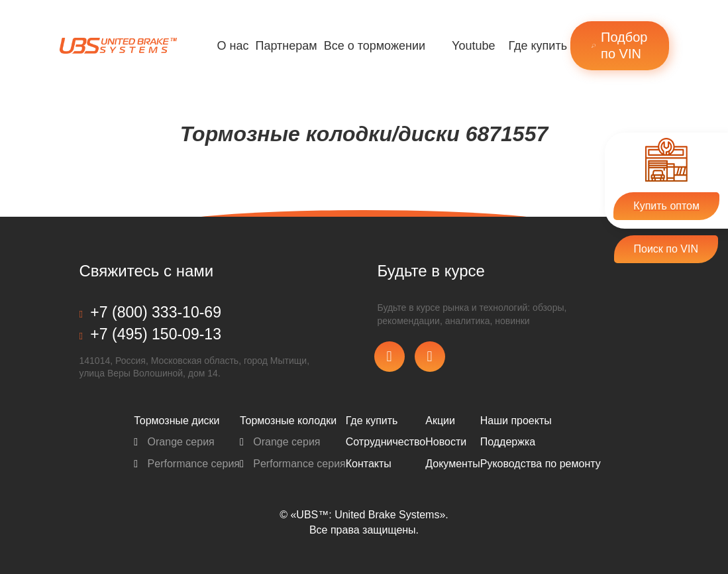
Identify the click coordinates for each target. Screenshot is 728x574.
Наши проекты (516, 421)
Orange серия (174, 442)
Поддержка (508, 442)
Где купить (538, 46)
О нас (233, 46)
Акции (440, 421)
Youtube (473, 46)
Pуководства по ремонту (541, 464)
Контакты (369, 464)
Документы (452, 464)
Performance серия (187, 464)
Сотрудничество (386, 442)
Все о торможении (375, 46)
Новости (446, 442)
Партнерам (286, 46)
